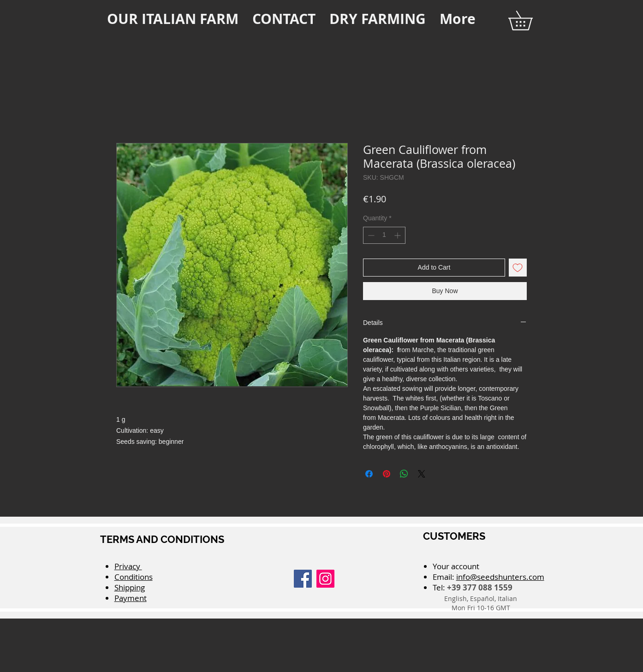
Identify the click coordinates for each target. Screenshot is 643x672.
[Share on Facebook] (369, 474)
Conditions (134, 577)
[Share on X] (422, 474)
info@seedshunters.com (500, 577)
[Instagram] (325, 579)
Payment (131, 598)
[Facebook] (303, 579)
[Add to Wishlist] (518, 268)
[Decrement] (370, 235)
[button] (530, 21)
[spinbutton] (384, 235)
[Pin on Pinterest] (387, 474)
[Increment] (398, 235)
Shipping (130, 587)
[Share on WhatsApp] (404, 474)
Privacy (128, 566)
